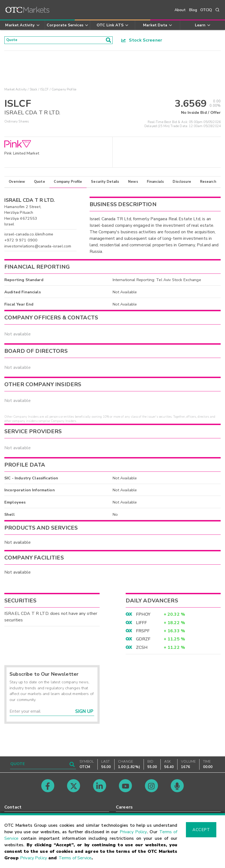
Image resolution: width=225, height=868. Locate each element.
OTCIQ (206, 10)
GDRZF (143, 641)
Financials (155, 184)
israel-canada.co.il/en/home (29, 236)
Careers (124, 807)
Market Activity (15, 91)
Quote (39, 184)
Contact (13, 807)
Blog (193, 10)
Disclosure (182, 184)
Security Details (105, 184)
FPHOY (143, 616)
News (133, 184)
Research (208, 184)
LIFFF (142, 624)
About (180, 10)
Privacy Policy (133, 832)
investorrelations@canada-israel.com (38, 248)
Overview (17, 184)
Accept (201, 830)
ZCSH (142, 649)
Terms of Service (75, 858)
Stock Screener (142, 41)
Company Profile (68, 184)
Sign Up (84, 713)
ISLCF (45, 91)
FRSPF (143, 633)
